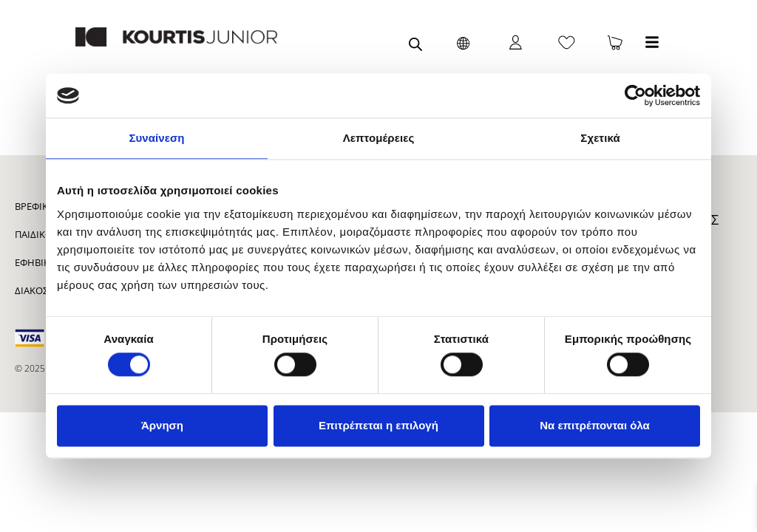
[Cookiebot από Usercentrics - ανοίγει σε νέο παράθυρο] (635, 95)
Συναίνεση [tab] (156, 138)
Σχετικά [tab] (600, 138)
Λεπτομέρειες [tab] (379, 138)
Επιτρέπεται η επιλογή (378, 425)
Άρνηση (162, 425)
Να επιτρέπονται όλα (595, 425)
